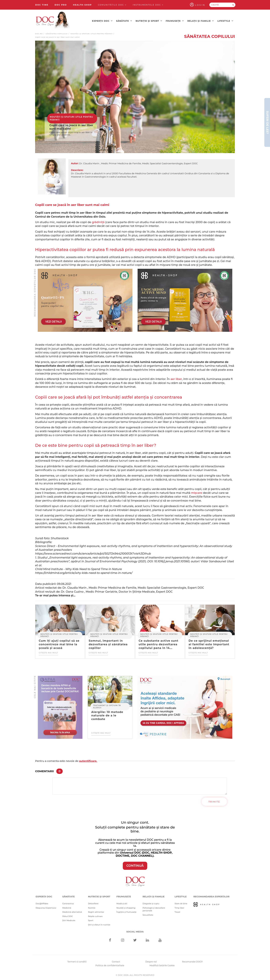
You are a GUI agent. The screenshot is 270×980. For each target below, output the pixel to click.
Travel (177, 912)
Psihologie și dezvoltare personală (154, 909)
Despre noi (151, 962)
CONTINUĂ (135, 866)
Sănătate (124, 21)
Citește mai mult (48, 653)
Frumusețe (175, 21)
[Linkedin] (147, 940)
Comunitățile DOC (112, 5)
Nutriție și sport (149, 21)
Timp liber (180, 908)
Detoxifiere (93, 904)
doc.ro (39, 34)
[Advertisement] (85, 300)
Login (200, 5)
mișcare (197, 493)
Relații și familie (201, 21)
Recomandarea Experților (211, 896)
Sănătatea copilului (57, 34)
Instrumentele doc (148, 5)
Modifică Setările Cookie (162, 965)
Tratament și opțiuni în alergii (107, 707)
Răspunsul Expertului (46, 908)
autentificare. (88, 761)
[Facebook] (110, 940)
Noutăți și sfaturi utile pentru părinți (91, 34)
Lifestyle (225, 21)
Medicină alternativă (72, 912)
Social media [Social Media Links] (135, 932)
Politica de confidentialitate (110, 965)
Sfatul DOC (68, 916)
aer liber (176, 379)
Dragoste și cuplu (151, 904)
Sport (91, 920)
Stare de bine (181, 904)
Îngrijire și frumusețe (126, 912)
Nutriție (92, 908)
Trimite (214, 802)
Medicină (67, 908)
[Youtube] (160, 940)
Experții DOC (102, 21)
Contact (116, 962)
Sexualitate (148, 915)
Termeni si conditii (77, 962)
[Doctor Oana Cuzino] (53, 21)
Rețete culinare (95, 916)
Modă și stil (122, 904)
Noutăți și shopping (126, 908)
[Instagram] (123, 940)
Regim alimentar (96, 912)
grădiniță (98, 222)
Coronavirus (68, 904)
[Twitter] (135, 940)
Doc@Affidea (42, 904)
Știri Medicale (69, 920)
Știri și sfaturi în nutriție (99, 925)
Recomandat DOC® (192, 962)
